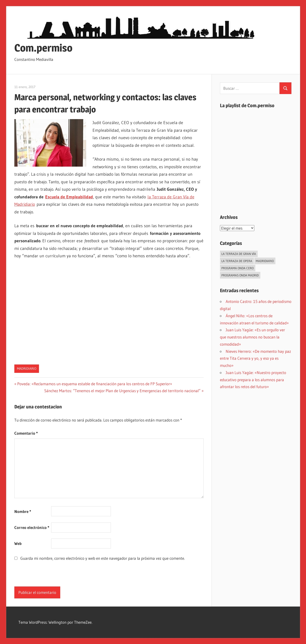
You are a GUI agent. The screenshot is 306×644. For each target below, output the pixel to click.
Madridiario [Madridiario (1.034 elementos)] (265, 261)
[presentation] (51, 577)
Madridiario (27, 369)
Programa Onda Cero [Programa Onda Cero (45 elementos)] (238, 268)
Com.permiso (43, 48)
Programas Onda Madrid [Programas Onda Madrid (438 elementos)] (240, 275)
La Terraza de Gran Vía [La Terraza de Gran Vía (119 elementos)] (239, 254)
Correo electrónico (32, 527)
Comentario (26, 433)
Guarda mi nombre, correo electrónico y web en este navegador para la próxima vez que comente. (103, 558)
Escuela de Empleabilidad (69, 197)
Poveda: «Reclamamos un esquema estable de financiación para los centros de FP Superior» (95, 384)
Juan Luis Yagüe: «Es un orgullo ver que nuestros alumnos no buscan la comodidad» (252, 337)
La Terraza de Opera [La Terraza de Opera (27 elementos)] (237, 261)
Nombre (23, 511)
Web (18, 543)
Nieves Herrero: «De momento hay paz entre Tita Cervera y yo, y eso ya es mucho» (255, 358)
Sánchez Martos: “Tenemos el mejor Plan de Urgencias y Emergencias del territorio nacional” (122, 391)
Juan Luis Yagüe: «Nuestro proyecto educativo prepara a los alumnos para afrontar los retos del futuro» (253, 380)
